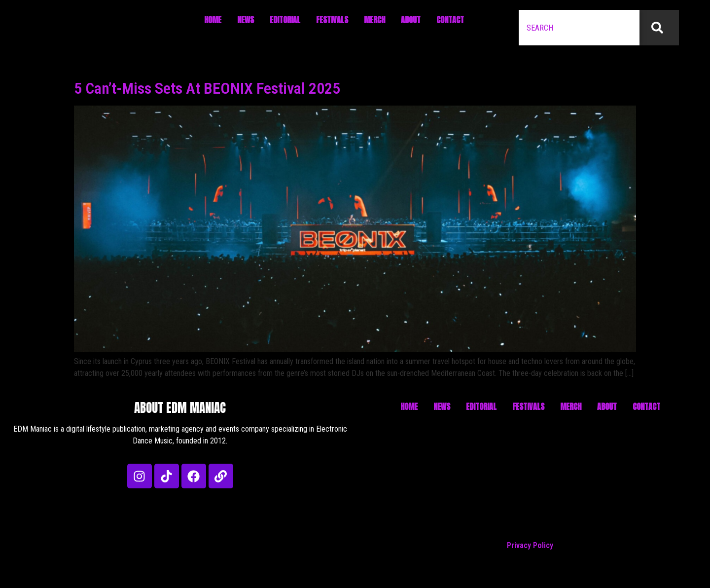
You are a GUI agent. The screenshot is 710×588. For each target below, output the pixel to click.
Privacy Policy (530, 545)
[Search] (659, 28)
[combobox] (579, 28)
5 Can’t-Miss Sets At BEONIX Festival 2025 (207, 88)
